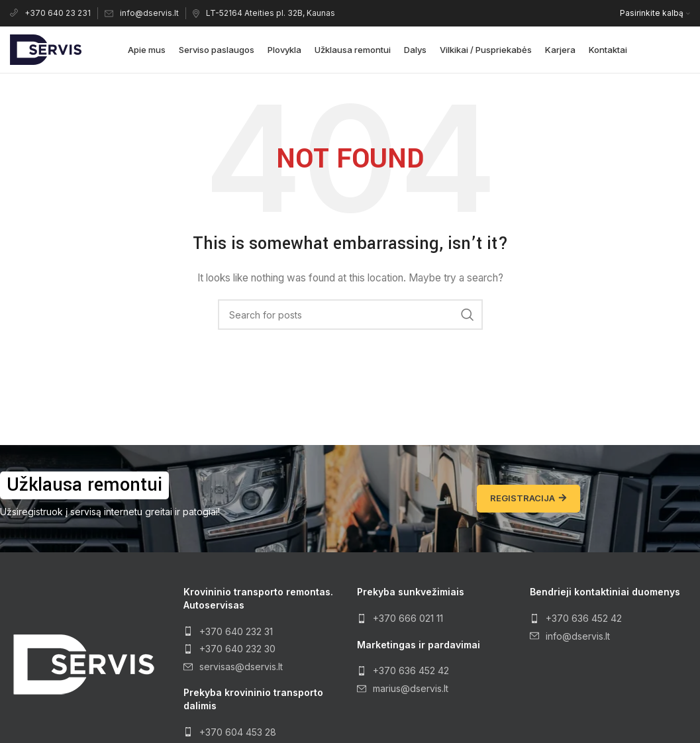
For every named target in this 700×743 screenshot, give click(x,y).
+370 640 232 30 (237, 649)
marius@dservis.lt (411, 688)
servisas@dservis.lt (241, 667)
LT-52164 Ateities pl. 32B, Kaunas (264, 13)
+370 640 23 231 (50, 13)
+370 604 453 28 (238, 732)
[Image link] (83, 663)
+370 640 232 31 (236, 631)
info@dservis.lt (142, 13)
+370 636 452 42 (411, 670)
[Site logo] (46, 49)
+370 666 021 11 (408, 618)
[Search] (350, 315)
